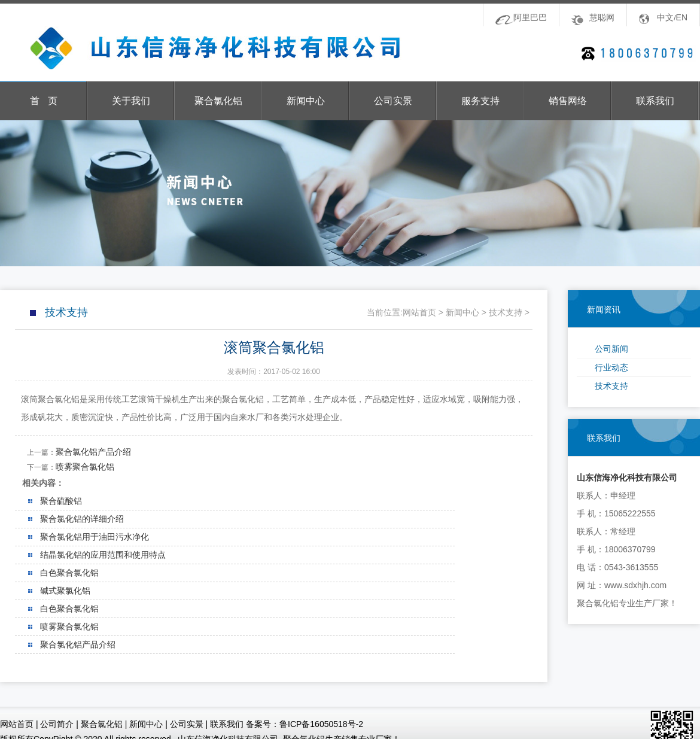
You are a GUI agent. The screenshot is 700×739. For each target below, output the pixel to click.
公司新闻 (611, 349)
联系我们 (655, 101)
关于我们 (131, 101)
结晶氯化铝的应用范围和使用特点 (103, 555)
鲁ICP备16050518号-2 (321, 724)
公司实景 (393, 101)
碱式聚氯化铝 (65, 591)
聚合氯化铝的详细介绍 (82, 519)
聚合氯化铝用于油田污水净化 (95, 537)
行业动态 (611, 367)
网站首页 (419, 312)
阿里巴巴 (530, 17)
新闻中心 (306, 101)
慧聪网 (602, 17)
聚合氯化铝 (218, 101)
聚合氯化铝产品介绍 (93, 452)
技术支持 (611, 386)
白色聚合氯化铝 (69, 573)
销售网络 (568, 101)
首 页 (43, 101)
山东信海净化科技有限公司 (204, 48)
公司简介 (57, 724)
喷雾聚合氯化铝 (85, 467)
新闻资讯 (604, 309)
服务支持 (480, 101)
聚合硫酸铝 (61, 501)
